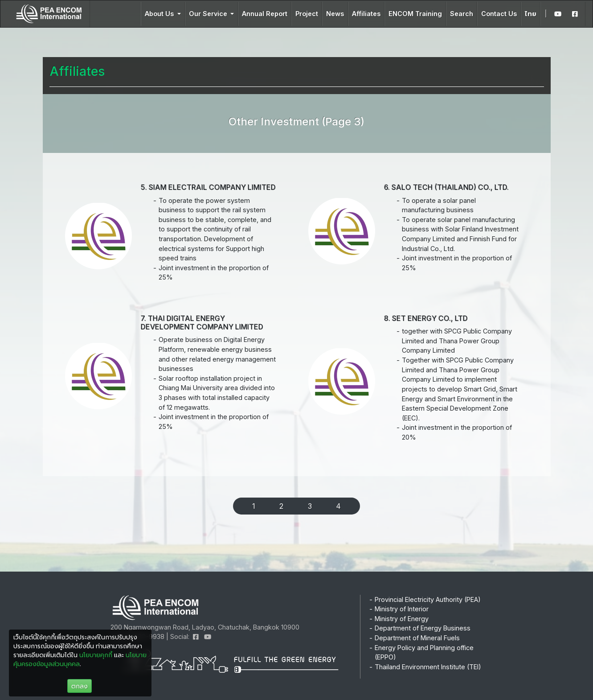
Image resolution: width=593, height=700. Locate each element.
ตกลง (80, 686)
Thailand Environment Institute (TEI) (428, 667)
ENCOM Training (415, 14)
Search (462, 14)
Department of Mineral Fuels (417, 638)
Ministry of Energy (402, 619)
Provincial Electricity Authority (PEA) (428, 599)
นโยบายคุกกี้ (96, 655)
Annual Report (265, 14)
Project (307, 14)
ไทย (531, 14)
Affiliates (366, 14)
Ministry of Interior (402, 609)
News (335, 14)
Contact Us (499, 14)
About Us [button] (160, 14)
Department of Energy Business (423, 628)
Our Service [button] (209, 14)
